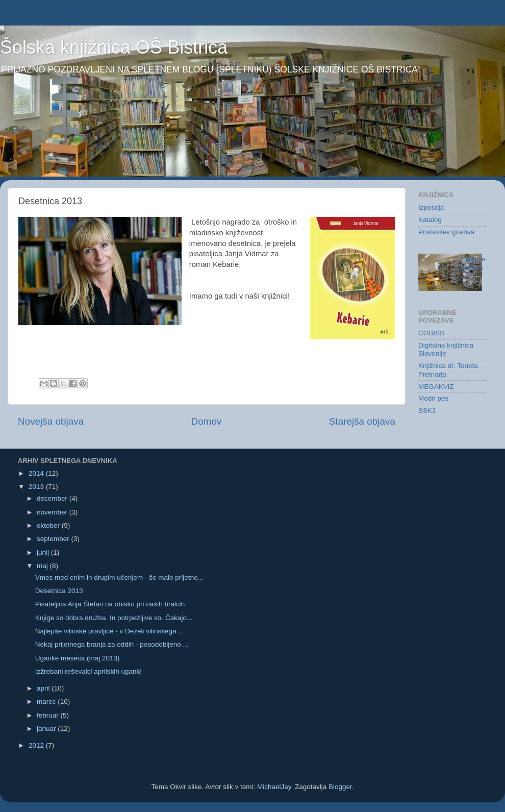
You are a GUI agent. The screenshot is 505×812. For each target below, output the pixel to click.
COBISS (431, 333)
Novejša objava (51, 421)
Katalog (430, 220)
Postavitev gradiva (446, 232)
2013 (37, 487)
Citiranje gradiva (473, 263)
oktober (49, 525)
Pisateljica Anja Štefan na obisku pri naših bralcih (110, 604)
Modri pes (433, 398)
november (53, 512)
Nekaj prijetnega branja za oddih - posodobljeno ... (112, 644)
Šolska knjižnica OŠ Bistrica (114, 47)
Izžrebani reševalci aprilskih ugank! (89, 671)
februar (49, 715)
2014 (37, 473)
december (53, 498)
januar (47, 729)
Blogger (340, 787)
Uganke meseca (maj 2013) (78, 658)
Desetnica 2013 (59, 591)
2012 (37, 745)
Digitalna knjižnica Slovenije (446, 349)
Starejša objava (362, 421)
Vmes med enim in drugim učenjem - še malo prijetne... (119, 577)
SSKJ (427, 411)
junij (44, 552)
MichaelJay (274, 787)
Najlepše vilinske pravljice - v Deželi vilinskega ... (110, 631)
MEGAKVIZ (436, 387)
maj (43, 566)
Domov (207, 421)
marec (47, 702)
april (44, 688)
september (54, 539)
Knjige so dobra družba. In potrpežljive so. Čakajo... (114, 618)
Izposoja (431, 207)
